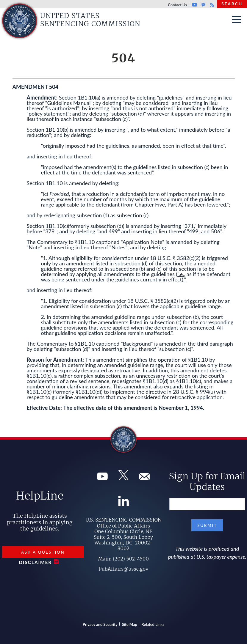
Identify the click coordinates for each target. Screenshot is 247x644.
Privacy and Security (100, 624)
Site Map (130, 624)
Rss (211, 5)
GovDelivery (203, 5)
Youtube (194, 5)
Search (232, 4)
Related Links (153, 624)
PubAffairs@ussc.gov (123, 569)
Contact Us (177, 5)
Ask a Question (43, 552)
